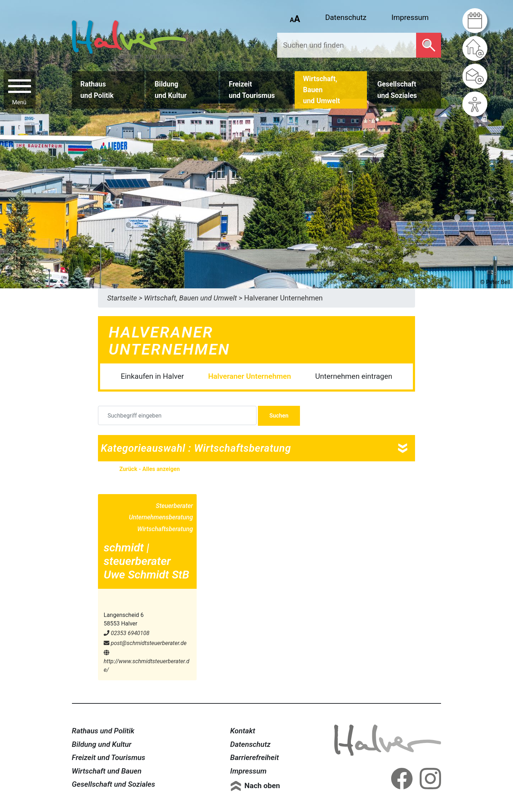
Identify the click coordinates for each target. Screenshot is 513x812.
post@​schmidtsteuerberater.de (145, 643)
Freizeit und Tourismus (109, 758)
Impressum (410, 17)
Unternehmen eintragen (354, 376)
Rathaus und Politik (103, 731)
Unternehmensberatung (161, 517)
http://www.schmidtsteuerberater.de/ (146, 661)
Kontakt (243, 731)
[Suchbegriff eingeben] (177, 415)
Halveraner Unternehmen (250, 376)
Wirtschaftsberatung (165, 529)
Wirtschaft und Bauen (107, 771)
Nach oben (262, 786)
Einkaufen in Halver (152, 376)
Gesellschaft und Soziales (114, 784)
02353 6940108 (126, 633)
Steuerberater (174, 506)
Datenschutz (346, 17)
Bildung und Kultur (102, 744)
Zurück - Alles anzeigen (150, 469)
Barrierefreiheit (255, 758)
